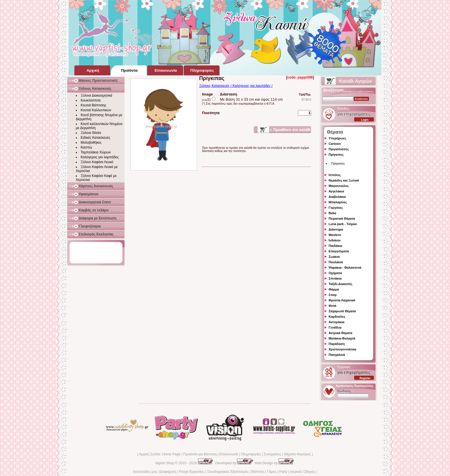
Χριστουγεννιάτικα (342, 349)
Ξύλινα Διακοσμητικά (96, 95)
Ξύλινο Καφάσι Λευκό (97, 162)
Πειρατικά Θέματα (342, 219)
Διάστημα (336, 229)
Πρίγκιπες (336, 155)
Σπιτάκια (335, 278)
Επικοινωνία (229, 454)
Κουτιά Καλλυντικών (96, 110)
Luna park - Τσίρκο (343, 224)
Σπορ (333, 295)
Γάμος (272, 472)
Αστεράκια (336, 322)
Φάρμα (334, 289)
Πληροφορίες (251, 454)
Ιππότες (335, 175)
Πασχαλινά (337, 355)
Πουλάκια (336, 262)
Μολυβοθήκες (91, 143)
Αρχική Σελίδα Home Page (160, 454)
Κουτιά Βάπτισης (93, 105)
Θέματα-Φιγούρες (297, 454)
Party (283, 472)
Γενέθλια (335, 327)
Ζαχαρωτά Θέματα (342, 311)
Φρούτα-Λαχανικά (342, 300)
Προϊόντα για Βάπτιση (200, 454)
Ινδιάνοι (335, 240)
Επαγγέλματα (339, 251)
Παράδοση (337, 344)
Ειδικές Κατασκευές (95, 138)
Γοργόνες (336, 208)
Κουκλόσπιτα (91, 100)
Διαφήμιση (168, 472)
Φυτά (332, 306)
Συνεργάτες (272, 454)
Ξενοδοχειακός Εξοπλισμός (228, 472)
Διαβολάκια (337, 197)
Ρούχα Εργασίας (191, 472)
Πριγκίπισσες (339, 149)
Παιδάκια (335, 246)
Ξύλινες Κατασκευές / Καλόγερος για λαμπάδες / (236, 86)
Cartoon (335, 144)
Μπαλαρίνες (338, 202)
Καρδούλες (337, 317)
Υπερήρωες (338, 138)
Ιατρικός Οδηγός (303, 472)
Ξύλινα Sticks (91, 133)
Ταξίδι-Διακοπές (341, 284)
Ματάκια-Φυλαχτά (342, 338)
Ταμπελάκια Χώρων (96, 152)
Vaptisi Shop (165, 463)
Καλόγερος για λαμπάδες (100, 157)
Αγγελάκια (336, 191)
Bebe (332, 213)
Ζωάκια (334, 257)
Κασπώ (86, 147)
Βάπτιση (258, 472)
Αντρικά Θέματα (340, 333)
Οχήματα (335, 273)
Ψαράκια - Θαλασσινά (345, 268)
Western (335, 235)
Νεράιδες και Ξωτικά (344, 180)
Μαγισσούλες (339, 186)
